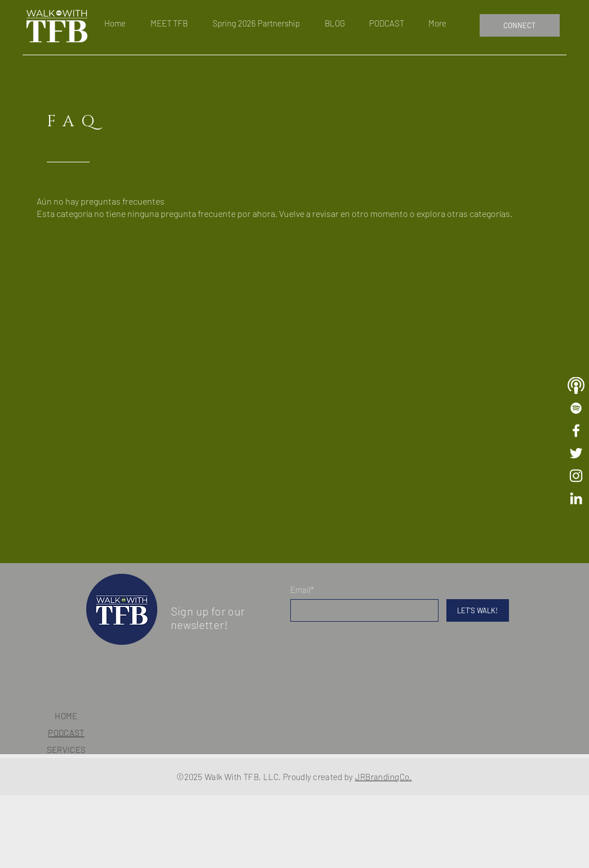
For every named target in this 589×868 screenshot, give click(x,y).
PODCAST (66, 733)
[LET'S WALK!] (478, 610)
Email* (302, 590)
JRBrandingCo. (384, 777)
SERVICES (66, 750)
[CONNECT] (520, 25)
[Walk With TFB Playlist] (576, 408)
